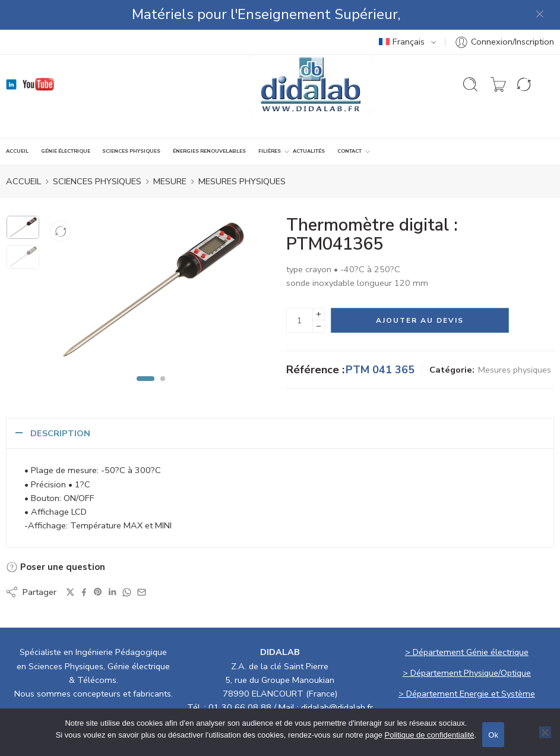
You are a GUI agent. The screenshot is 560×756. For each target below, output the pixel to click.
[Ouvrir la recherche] (470, 55)
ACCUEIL (17, 121)
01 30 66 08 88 (240, 678)
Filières (270, 122)
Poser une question (56, 537)
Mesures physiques (242, 152)
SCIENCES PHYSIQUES (131, 121)
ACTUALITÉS (309, 121)
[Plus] (319, 284)
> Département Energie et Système (467, 664)
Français (402, 12)
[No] (545, 732)
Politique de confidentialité (430, 735)
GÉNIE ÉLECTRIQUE (66, 121)
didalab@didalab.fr (337, 678)
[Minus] (319, 297)
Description (60, 404)
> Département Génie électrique (467, 622)
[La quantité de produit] (300, 291)
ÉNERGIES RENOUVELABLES (209, 121)
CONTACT (349, 122)
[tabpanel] (151, 264)
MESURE (170, 152)
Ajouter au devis (420, 291)
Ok (493, 735)
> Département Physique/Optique (467, 643)
